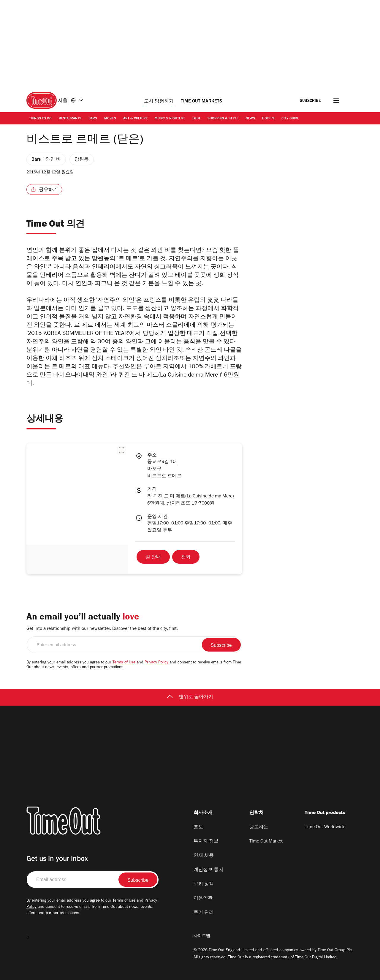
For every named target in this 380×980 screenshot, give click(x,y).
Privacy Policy (156, 663)
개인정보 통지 (208, 870)
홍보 (198, 827)
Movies (110, 119)
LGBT (196, 119)
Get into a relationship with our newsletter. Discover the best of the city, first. (102, 629)
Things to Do (40, 119)
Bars (93, 119)
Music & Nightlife (170, 119)
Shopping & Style (223, 119)
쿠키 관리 (204, 913)
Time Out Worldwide (325, 827)
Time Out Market (266, 842)
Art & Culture (135, 119)
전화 (186, 557)
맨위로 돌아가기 (190, 697)
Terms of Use (124, 663)
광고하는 (259, 827)
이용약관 (203, 899)
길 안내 (153, 557)
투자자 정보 (206, 842)
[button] (121, 450)
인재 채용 (204, 856)
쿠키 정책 (204, 884)
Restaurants (70, 119)
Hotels (268, 119)
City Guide (290, 119)
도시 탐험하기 (159, 102)
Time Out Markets (201, 102)
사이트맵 (202, 936)
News (250, 119)
